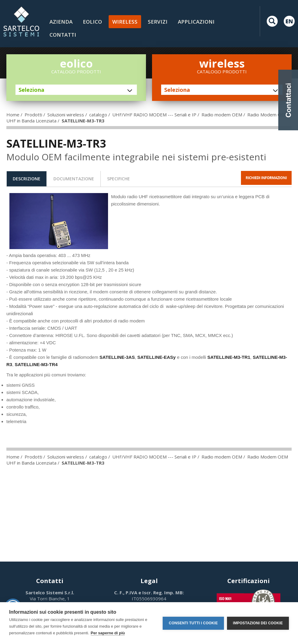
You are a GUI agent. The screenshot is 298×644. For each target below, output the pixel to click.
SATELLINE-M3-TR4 (36, 364)
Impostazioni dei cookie (258, 623)
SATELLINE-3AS (117, 357)
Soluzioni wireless (66, 115)
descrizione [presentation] (27, 179)
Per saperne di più (108, 633)
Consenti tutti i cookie (193, 623)
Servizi (158, 22)
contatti (63, 35)
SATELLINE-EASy (157, 357)
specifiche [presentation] (119, 179)
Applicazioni (196, 22)
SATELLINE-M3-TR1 (229, 357)
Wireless (125, 22)
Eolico (92, 22)
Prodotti (33, 115)
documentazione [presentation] (74, 179)
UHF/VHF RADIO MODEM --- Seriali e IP (154, 115)
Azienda (61, 22)
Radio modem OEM (222, 115)
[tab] (27, 179)
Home (13, 115)
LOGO (21, 21)
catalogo (98, 115)
